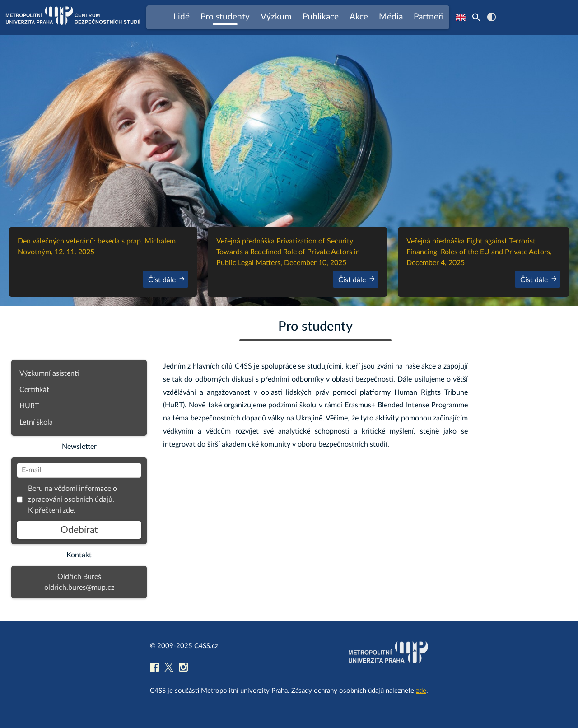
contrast (492, 17)
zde (421, 691)
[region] (289, 170)
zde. (69, 510)
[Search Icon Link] (476, 17)
